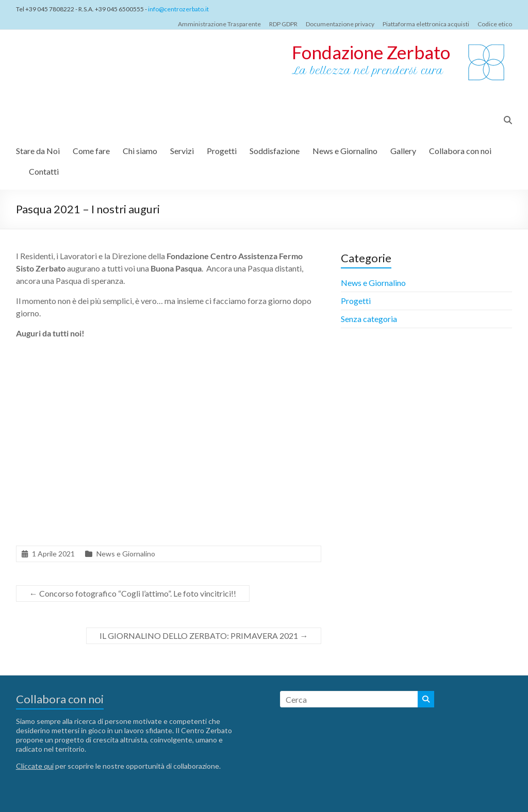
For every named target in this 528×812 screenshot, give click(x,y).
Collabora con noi (460, 151)
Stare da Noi (38, 151)
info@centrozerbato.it (178, 9)
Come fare (91, 151)
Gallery (403, 151)
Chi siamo (140, 151)
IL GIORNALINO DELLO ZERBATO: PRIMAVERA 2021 (204, 636)
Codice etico (495, 24)
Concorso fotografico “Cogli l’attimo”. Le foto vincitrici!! (133, 593)
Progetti (222, 151)
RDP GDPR (283, 24)
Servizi (182, 151)
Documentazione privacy (340, 24)
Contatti (44, 171)
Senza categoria (369, 319)
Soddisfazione (275, 151)
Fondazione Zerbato (371, 52)
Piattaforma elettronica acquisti (426, 24)
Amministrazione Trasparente (219, 24)
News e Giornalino (345, 151)
